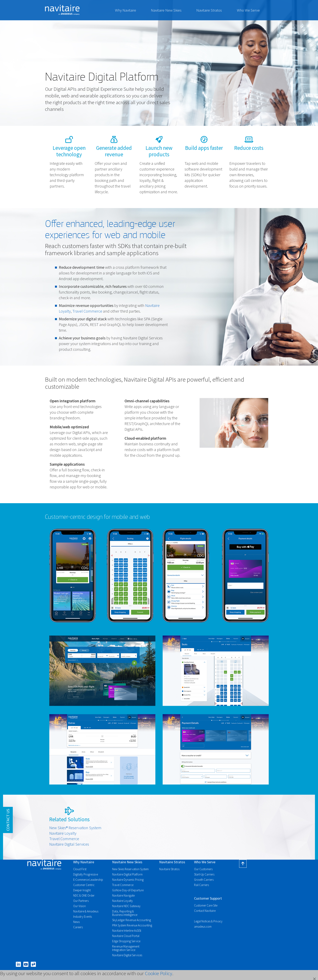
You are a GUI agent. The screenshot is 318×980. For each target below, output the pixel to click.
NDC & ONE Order (84, 895)
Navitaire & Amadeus (86, 911)
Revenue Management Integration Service (126, 948)
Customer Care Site (206, 905)
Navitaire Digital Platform (127, 874)
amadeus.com (203, 927)
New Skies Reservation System (130, 869)
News (76, 922)
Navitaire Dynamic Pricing (128, 880)
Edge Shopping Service (126, 941)
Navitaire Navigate (123, 895)
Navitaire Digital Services (69, 844)
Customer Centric (84, 885)
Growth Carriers (204, 880)
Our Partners (81, 901)
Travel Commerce (87, 311)
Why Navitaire (126, 10)
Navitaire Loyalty (63, 833)
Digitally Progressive (86, 874)
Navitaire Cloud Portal (126, 936)
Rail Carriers (201, 885)
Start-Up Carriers (204, 874)
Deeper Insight (82, 890)
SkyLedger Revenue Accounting (132, 920)
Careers (78, 927)
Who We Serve (248, 10)
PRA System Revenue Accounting (132, 925)
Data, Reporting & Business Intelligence (125, 913)
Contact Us (8, 820)
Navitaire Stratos (209, 10)
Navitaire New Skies (166, 10)
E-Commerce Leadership (88, 880)
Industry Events (83, 917)
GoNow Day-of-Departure (128, 890)
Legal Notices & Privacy (208, 921)
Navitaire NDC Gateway (126, 906)
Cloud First (80, 869)
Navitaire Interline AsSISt (127, 931)
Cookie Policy (158, 973)
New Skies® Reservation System (75, 828)
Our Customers (203, 869)
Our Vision (79, 906)
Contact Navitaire (205, 911)
